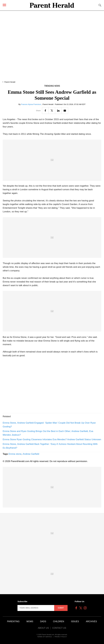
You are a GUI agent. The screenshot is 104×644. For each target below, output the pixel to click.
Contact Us (59, 628)
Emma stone (15, 454)
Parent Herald (10, 82)
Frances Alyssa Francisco (31, 104)
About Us (43, 628)
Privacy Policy (61, 637)
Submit (61, 608)
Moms (30, 621)
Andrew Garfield (31, 454)
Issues (75, 621)
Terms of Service (45, 637)
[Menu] (4, 5)
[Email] (65, 111)
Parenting (13, 621)
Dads (43, 621)
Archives (91, 621)
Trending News (52, 86)
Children (59, 621)
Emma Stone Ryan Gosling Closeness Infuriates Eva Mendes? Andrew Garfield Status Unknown (52, 439)
